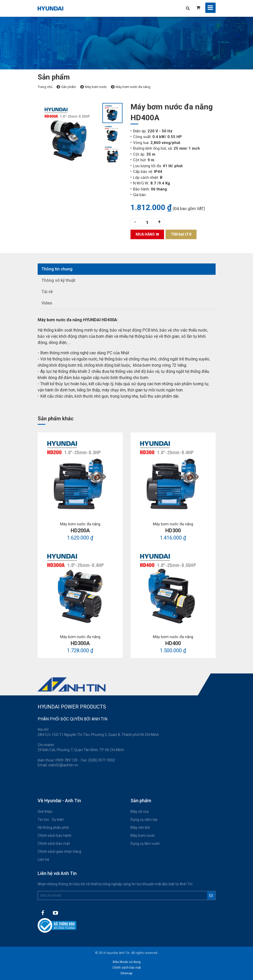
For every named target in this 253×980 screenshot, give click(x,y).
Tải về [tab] (47, 292)
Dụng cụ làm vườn (145, 844)
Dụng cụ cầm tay (144, 820)
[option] (70, 134)
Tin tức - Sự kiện (51, 820)
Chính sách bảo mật (54, 844)
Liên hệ (43, 859)
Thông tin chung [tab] (57, 269)
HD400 (173, 643)
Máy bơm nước (143, 836)
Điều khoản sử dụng (127, 962)
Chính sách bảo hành (55, 836)
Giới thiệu (45, 812)
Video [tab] (47, 303)
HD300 (173, 531)
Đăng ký (211, 895)
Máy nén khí (140, 828)
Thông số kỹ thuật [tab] (58, 280)
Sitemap (126, 973)
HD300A (80, 643)
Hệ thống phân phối (53, 828)
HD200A (80, 531)
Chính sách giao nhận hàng (59, 852)
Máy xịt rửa (140, 812)
